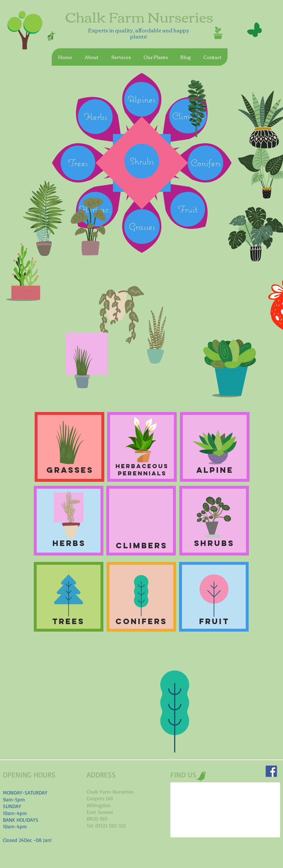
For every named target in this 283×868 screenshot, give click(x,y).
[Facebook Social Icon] (271, 771)
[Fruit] (188, 209)
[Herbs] (95, 117)
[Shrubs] (142, 161)
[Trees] (78, 163)
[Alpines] (141, 99)
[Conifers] (205, 163)
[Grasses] (142, 227)
